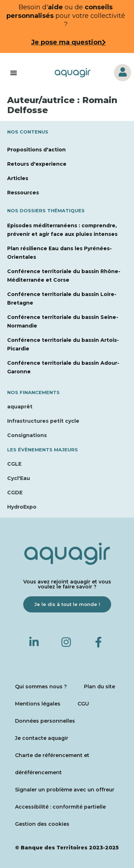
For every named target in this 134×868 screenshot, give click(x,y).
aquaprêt (20, 407)
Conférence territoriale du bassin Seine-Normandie (63, 321)
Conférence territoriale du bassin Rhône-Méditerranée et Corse (64, 276)
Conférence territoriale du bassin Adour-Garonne (63, 367)
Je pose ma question (66, 42)
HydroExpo (22, 507)
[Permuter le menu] (14, 73)
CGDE (15, 493)
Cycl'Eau (19, 478)
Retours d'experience (37, 164)
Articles (18, 178)
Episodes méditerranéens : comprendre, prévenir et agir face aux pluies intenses (62, 230)
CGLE (14, 464)
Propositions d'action (36, 150)
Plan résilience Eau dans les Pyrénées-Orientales (59, 253)
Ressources (23, 193)
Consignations (27, 435)
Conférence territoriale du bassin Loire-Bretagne (62, 299)
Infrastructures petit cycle (43, 421)
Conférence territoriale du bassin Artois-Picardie (63, 344)
